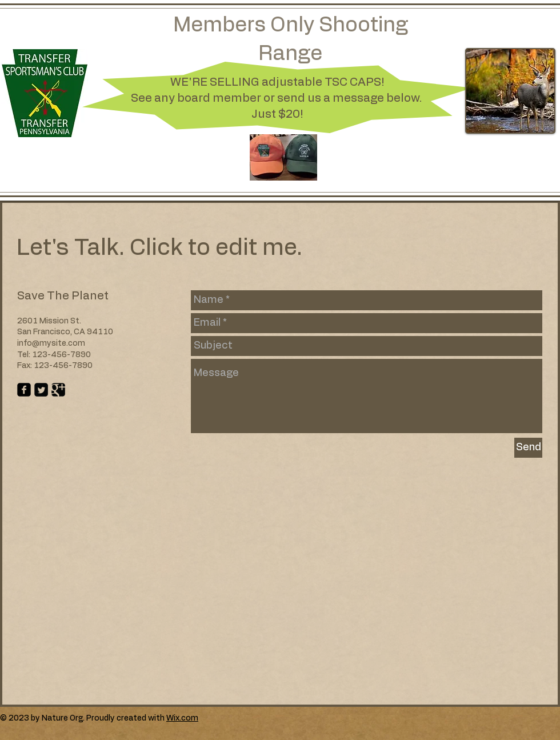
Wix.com (182, 718)
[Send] (528, 448)
